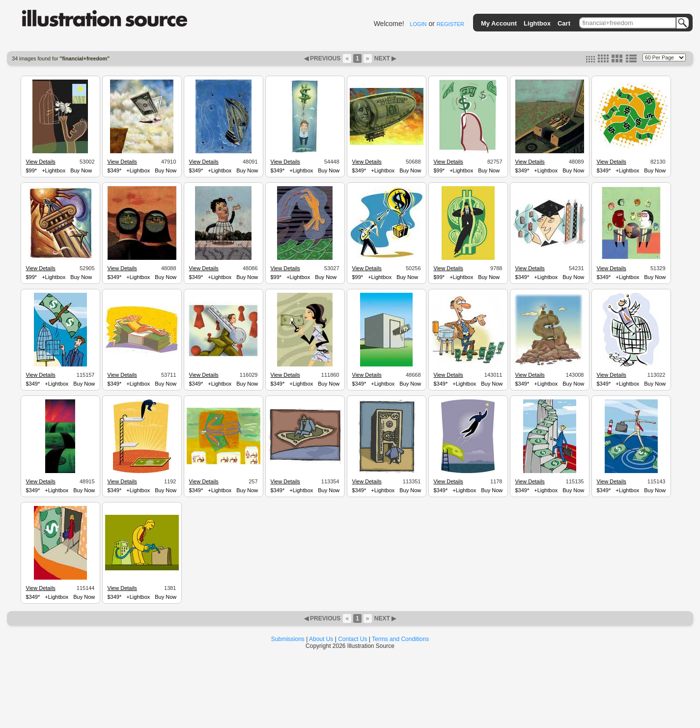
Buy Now (81, 170)
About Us (321, 639)
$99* (32, 170)
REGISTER (450, 24)
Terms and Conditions (400, 639)
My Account (499, 23)
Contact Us (352, 639)
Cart (564, 23)
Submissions (288, 639)
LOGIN (418, 24)
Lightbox (537, 23)
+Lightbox (54, 170)
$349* (115, 170)
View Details (41, 162)
